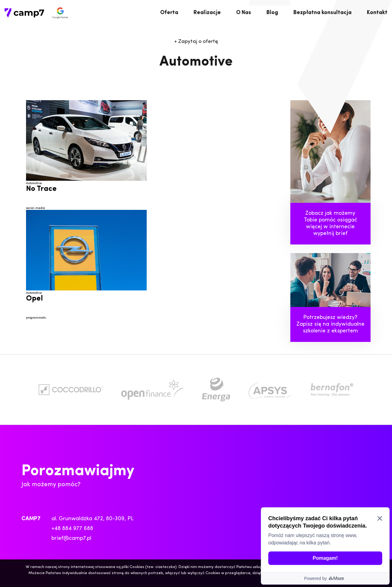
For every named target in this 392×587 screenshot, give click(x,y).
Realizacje (207, 13)
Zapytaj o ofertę (196, 42)
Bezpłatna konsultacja (322, 13)
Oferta (169, 13)
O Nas (244, 13)
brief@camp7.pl (71, 538)
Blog (272, 13)
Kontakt (377, 13)
